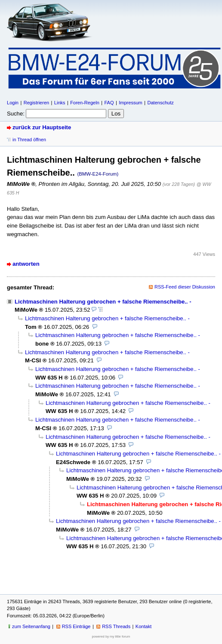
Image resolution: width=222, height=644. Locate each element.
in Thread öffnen (29, 140)
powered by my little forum (111, 636)
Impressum (131, 103)
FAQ (109, 103)
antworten (26, 264)
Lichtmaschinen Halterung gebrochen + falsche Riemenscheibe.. (101, 302)
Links (60, 103)
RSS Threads (116, 626)
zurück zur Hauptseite (42, 127)
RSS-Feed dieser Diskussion (185, 287)
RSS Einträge (76, 626)
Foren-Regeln (85, 103)
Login (13, 103)
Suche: (16, 114)
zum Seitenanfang (31, 626)
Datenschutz (160, 103)
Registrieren (36, 103)
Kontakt (143, 626)
